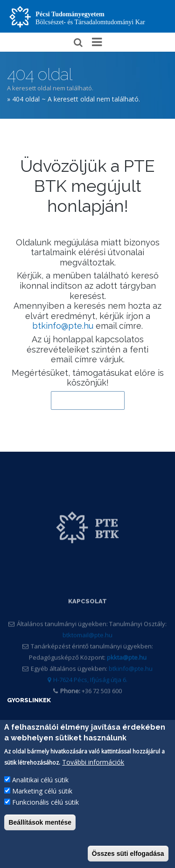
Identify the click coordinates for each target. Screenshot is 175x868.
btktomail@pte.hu (87, 649)
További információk (93, 769)
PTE (13, 726)
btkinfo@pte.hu (63, 326)
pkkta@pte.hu (127, 671)
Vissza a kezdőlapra (88, 400)
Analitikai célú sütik (40, 787)
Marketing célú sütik (42, 798)
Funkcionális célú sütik (45, 809)
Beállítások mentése (40, 829)
